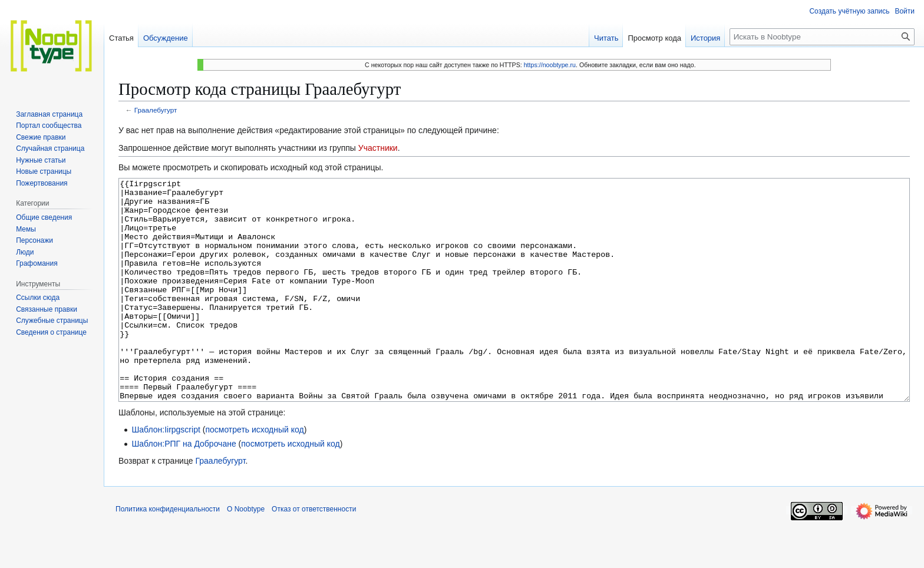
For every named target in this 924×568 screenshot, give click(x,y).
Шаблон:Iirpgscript (166, 474)
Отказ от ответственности (314, 553)
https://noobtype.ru (550, 65)
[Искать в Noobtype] (822, 37)
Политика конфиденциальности (168, 553)
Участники (378, 148)
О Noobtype (246, 553)
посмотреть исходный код (254, 474)
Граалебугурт (156, 110)
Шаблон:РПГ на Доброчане (184, 488)
